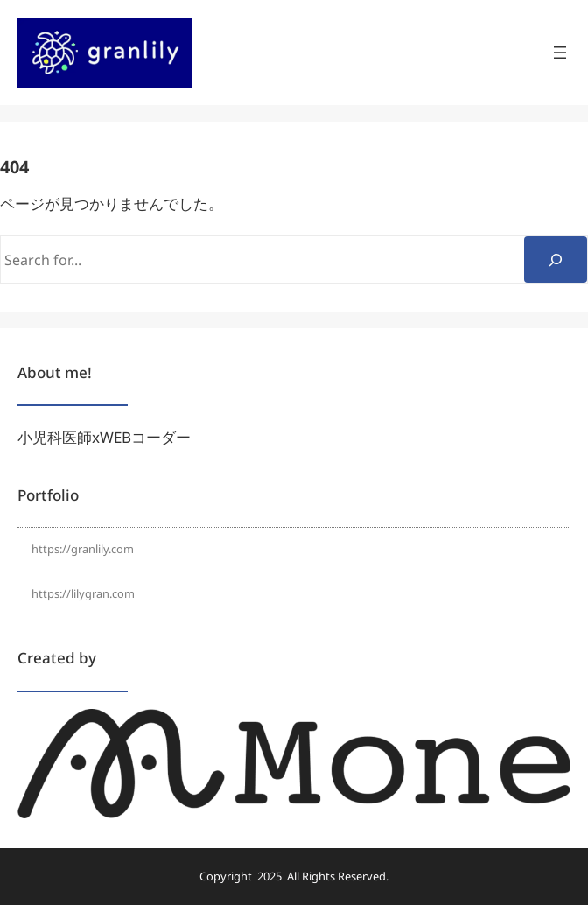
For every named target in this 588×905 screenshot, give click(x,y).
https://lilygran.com (83, 593)
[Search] (556, 260)
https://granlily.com (83, 549)
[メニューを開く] (560, 53)
